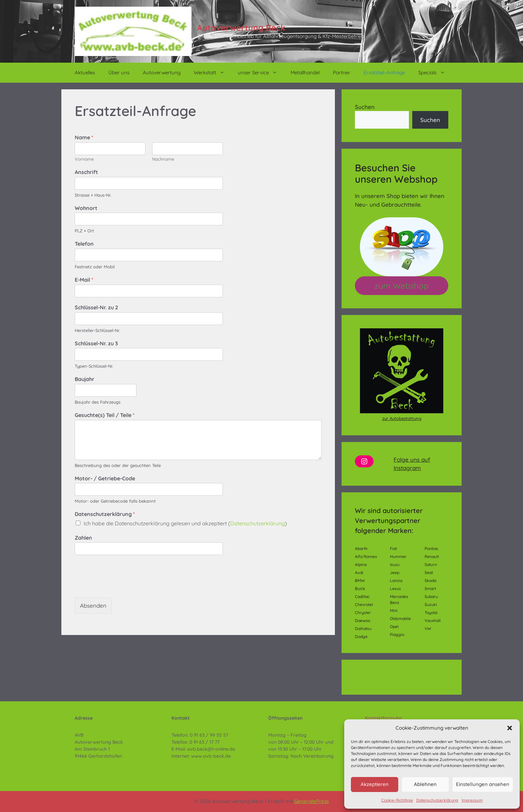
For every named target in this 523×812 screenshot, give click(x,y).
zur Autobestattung (402, 418)
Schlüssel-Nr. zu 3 (96, 343)
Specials (435, 73)
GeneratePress (312, 801)
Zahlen (83, 538)
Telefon (84, 244)
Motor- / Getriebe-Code (105, 478)
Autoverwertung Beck (241, 27)
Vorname (84, 159)
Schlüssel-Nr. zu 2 (96, 307)
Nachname (163, 159)
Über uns (119, 72)
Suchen (365, 107)
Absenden (93, 605)
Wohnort (86, 208)
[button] (510, 728)
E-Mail (84, 280)
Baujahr (85, 379)
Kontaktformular (384, 718)
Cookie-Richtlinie (397, 800)
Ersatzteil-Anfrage (384, 72)
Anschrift (86, 172)
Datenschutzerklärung (437, 800)
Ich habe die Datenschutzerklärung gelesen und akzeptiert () (185, 523)
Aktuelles (85, 72)
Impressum (472, 800)
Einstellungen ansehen (483, 784)
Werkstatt (212, 73)
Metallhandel (305, 72)
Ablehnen (425, 784)
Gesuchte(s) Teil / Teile (105, 415)
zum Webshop (402, 286)
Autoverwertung (162, 72)
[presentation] (125, 587)
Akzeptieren (375, 784)
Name (84, 137)
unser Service (261, 73)
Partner (342, 72)
